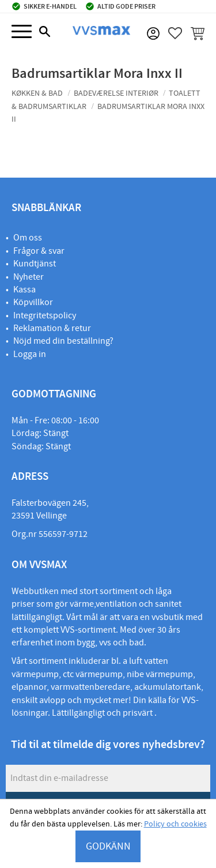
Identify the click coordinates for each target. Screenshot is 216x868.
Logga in (30, 354)
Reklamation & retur (52, 328)
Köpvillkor (33, 302)
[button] (22, 32)
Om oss (28, 238)
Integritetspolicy (45, 315)
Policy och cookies (175, 824)
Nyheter (29, 277)
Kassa (24, 290)
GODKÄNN (108, 846)
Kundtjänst (35, 264)
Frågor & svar (39, 251)
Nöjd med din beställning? (63, 341)
